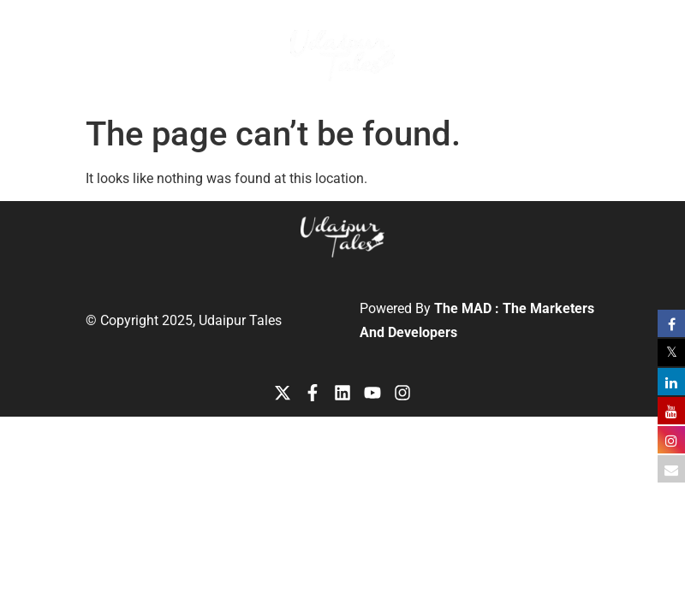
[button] (600, 40)
